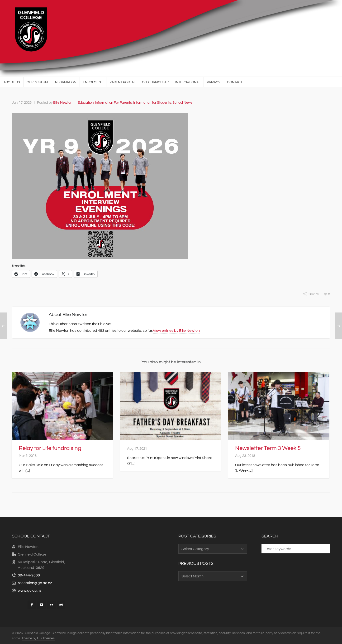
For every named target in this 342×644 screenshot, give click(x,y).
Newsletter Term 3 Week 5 (268, 448)
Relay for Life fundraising (50, 448)
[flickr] (51, 604)
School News (182, 103)
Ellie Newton (63, 103)
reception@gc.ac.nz (35, 582)
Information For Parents (113, 103)
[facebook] (32, 604)
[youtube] (42, 604)
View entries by (176, 329)
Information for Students (152, 103)
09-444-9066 (29, 575)
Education (86, 103)
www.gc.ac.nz (30, 590)
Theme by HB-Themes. (38, 638)
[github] (61, 604)
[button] (324, 548)
